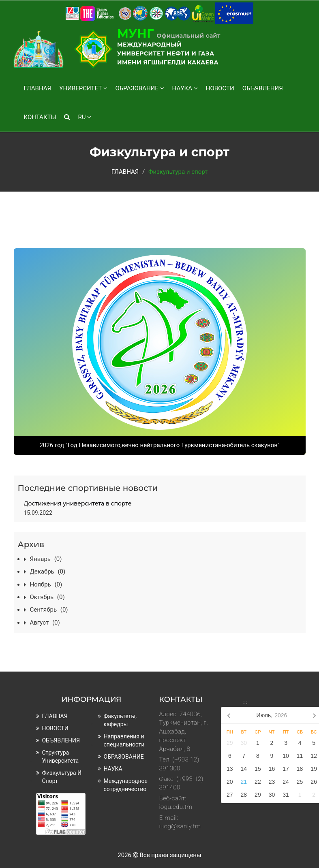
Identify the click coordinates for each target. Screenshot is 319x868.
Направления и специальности (124, 740)
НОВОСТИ (220, 88)
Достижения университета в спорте (78, 503)
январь (46, 559)
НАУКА (185, 88)
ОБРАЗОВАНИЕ (140, 88)
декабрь (48, 572)
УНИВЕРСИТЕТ (83, 88)
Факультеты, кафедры (120, 720)
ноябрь (46, 584)
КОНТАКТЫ (40, 117)
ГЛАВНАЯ (38, 88)
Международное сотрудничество (126, 785)
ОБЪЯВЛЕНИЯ (263, 88)
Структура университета (61, 757)
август (45, 623)
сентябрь (49, 610)
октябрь (47, 597)
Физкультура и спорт (62, 777)
